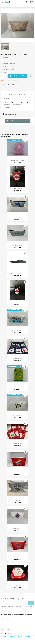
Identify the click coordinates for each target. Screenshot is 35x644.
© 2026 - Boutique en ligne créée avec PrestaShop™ (17, 636)
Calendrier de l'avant (17, 359)
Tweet (13, 85)
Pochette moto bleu (17, 217)
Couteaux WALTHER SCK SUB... (17, 274)
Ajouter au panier (17, 76)
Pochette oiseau (18, 529)
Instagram (7, 620)
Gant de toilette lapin (17, 160)
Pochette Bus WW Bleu (18, 330)
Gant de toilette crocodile (18, 387)
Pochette (17, 472)
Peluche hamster (17, 189)
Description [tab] (9, 94)
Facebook (3, 620)
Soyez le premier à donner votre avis (18, 121)
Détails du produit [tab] (20, 94)
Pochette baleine (18, 245)
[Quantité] (3, 76)
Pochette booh (18, 415)
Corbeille (17, 585)
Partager (9, 85)
